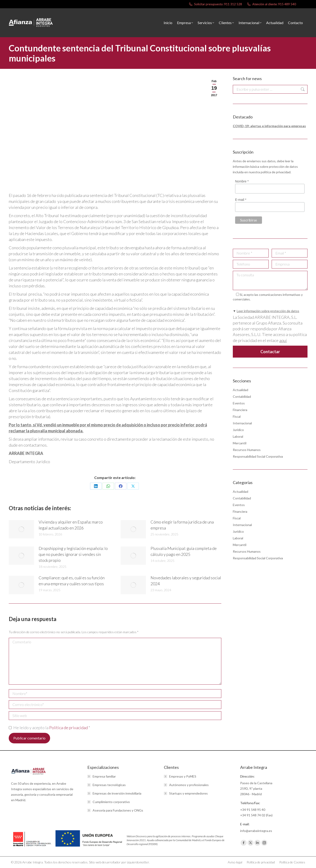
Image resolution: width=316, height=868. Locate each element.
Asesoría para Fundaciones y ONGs (118, 810)
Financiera (240, 410)
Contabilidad (242, 396)
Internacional (242, 423)
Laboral (238, 436)
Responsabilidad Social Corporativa (258, 456)
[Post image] (21, 529)
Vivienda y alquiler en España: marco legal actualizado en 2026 (71, 525)
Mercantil (240, 443)
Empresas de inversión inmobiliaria (117, 793)
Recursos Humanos (247, 450)
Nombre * (242, 181)
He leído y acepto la (49, 728)
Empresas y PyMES (183, 776)
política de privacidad (276, 172)
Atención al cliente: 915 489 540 (271, 4)
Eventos (239, 403)
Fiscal (237, 416)
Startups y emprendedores (188, 793)
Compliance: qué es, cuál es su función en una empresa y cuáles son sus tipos (72, 581)
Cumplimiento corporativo (111, 802)
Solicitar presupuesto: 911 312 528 (215, 4)
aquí (283, 340)
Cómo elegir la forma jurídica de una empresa (182, 525)
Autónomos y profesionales (189, 785)
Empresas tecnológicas (109, 785)
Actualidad (241, 390)
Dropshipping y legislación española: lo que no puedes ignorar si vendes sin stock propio (73, 554)
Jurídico (238, 430)
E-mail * (241, 200)
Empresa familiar (104, 776)
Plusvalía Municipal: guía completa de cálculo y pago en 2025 (184, 551)
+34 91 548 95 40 (253, 810)
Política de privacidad (69, 728)
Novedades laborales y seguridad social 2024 (186, 581)
